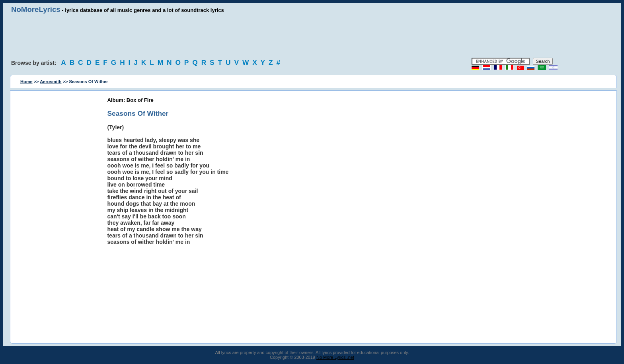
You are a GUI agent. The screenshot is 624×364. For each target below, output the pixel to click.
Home (26, 82)
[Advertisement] (312, 36)
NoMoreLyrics (36, 9)
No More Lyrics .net (335, 357)
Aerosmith (51, 82)
